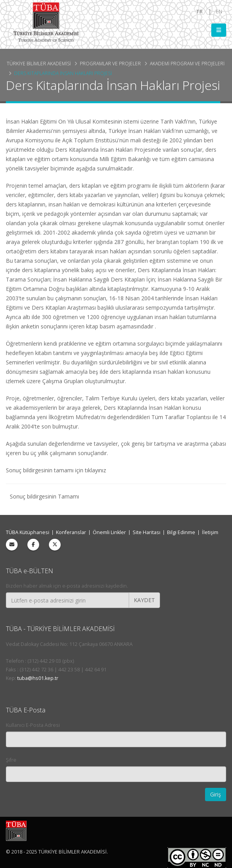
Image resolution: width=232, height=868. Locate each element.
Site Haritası (147, 532)
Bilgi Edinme (181, 532)
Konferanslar (71, 532)
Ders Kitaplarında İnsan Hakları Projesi (63, 73)
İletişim (210, 532)
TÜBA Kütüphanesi (28, 532)
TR (199, 12)
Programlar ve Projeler (110, 63)
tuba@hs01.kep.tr (38, 678)
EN (219, 12)
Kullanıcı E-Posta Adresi (33, 725)
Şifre (11, 760)
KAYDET (144, 600)
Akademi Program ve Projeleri (187, 63)
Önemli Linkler (109, 532)
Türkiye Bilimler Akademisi (39, 63)
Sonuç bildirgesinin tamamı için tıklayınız (56, 470)
